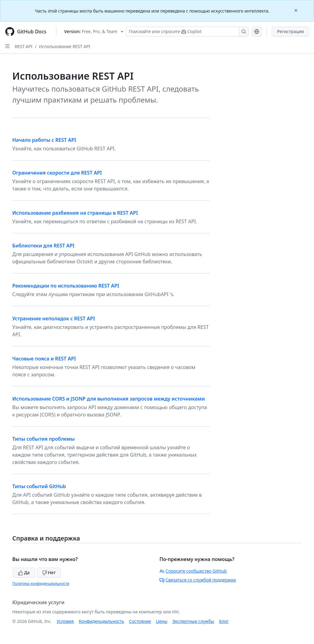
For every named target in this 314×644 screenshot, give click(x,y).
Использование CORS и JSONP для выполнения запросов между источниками (109, 399)
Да (24, 572)
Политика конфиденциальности (41, 584)
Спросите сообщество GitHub (193, 571)
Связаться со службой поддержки (198, 580)
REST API (24, 46)
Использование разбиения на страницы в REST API (75, 213)
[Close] (297, 10)
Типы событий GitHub (39, 486)
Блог (224, 621)
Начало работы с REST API (44, 140)
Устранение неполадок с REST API (54, 318)
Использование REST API (65, 46)
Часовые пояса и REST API (44, 359)
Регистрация (290, 31)
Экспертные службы (193, 621)
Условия (65, 621)
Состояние (140, 621)
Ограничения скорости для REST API (57, 173)
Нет (49, 572)
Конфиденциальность (101, 621)
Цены (162, 621)
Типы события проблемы (44, 439)
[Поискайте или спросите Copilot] (187, 32)
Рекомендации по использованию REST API (66, 286)
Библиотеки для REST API (43, 246)
